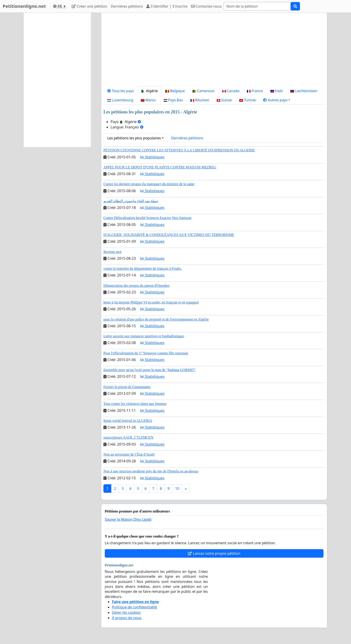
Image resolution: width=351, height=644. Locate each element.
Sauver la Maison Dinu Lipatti (128, 520)
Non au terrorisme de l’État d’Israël (129, 454)
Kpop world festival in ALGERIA (128, 421)
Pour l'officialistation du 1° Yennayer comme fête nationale (146, 353)
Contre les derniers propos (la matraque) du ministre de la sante (149, 184)
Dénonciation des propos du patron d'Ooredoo (136, 286)
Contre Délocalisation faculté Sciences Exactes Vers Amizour (147, 218)
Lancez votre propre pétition (214, 553)
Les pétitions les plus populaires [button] (134, 138)
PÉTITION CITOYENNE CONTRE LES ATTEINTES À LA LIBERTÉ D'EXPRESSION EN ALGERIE (179, 150)
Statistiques (152, 157)
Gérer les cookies (126, 612)
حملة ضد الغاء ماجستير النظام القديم (131, 201)
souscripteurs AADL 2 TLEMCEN (128, 437)
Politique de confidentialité (134, 607)
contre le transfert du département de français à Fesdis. (143, 269)
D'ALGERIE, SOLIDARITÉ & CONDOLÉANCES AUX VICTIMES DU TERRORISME (169, 235)
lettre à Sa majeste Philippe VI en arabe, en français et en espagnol (151, 302)
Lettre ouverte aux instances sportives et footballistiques (144, 336)
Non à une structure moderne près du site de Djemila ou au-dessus (151, 471)
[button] (277, 100)
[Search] (257, 6)
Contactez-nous (207, 6)
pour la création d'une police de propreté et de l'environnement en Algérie (156, 319)
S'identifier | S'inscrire (167, 6)
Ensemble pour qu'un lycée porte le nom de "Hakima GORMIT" (150, 370)
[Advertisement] (214, 51)
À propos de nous (127, 618)
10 (177, 489)
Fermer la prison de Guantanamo (127, 387)
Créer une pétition (89, 6)
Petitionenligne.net (24, 6)
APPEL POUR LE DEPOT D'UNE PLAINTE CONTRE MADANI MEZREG (160, 167)
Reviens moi (112, 252)
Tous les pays (121, 91)
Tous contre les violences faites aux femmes (135, 404)
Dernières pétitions (127, 6)
